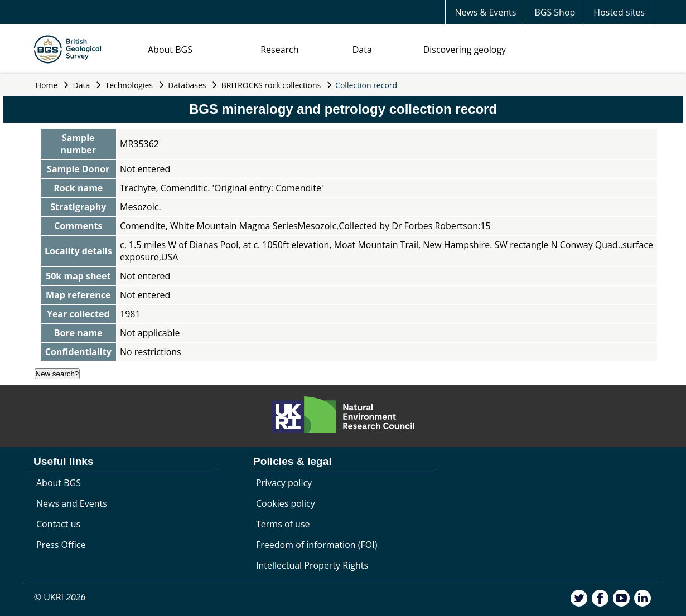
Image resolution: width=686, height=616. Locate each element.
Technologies (129, 85)
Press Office (61, 545)
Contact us (58, 524)
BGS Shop (555, 12)
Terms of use (283, 524)
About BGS (170, 50)
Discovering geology (465, 50)
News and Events (72, 503)
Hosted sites (619, 12)
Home (47, 85)
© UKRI (60, 597)
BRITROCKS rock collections (271, 85)
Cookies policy (286, 503)
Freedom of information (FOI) (317, 545)
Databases (187, 85)
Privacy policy (284, 483)
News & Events (485, 12)
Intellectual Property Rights (312, 565)
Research (279, 50)
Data (362, 50)
